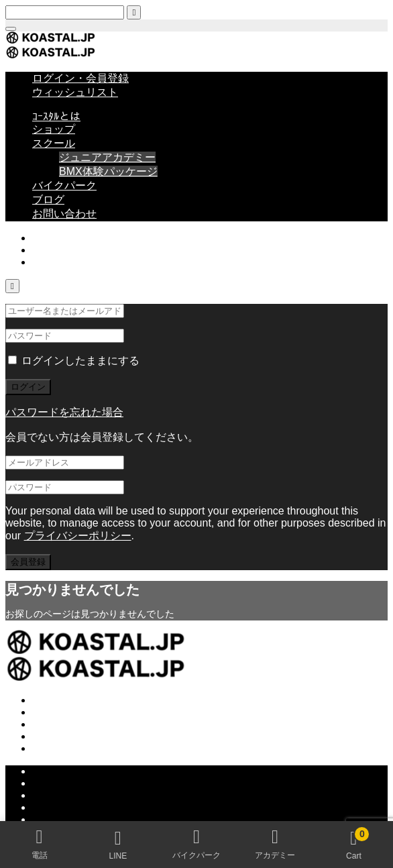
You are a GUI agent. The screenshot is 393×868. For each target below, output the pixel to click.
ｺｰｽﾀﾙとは (56, 116)
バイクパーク (64, 185)
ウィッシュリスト (75, 92)
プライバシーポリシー (78, 536)
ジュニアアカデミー (107, 157)
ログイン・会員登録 (80, 78)
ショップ (54, 129)
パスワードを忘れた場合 (64, 412)
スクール (54, 143)
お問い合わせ (64, 214)
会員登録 (28, 562)
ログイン (28, 387)
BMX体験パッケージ (108, 171)
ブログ (48, 200)
